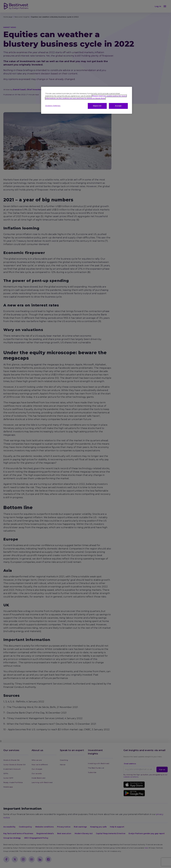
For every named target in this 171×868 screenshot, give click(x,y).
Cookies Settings (53, 106)
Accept (118, 106)
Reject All (97, 106)
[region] (87, 100)
